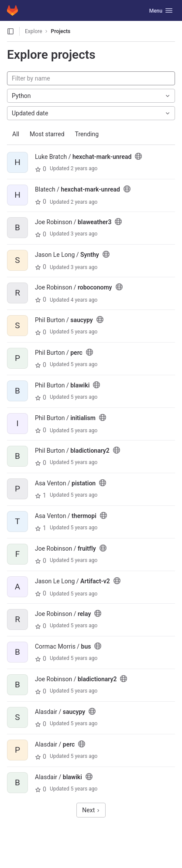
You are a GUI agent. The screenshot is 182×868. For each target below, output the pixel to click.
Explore (34, 31)
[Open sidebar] (10, 31)
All (16, 134)
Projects (61, 31)
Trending (87, 134)
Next (91, 810)
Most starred (47, 134)
